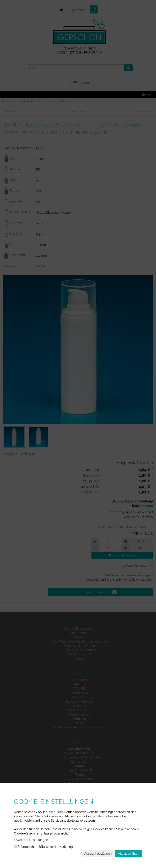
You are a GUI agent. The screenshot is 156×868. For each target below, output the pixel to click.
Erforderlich (24, 847)
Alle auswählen (129, 854)
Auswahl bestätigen (98, 854)
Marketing (64, 847)
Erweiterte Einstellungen (31, 840)
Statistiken (46, 847)
